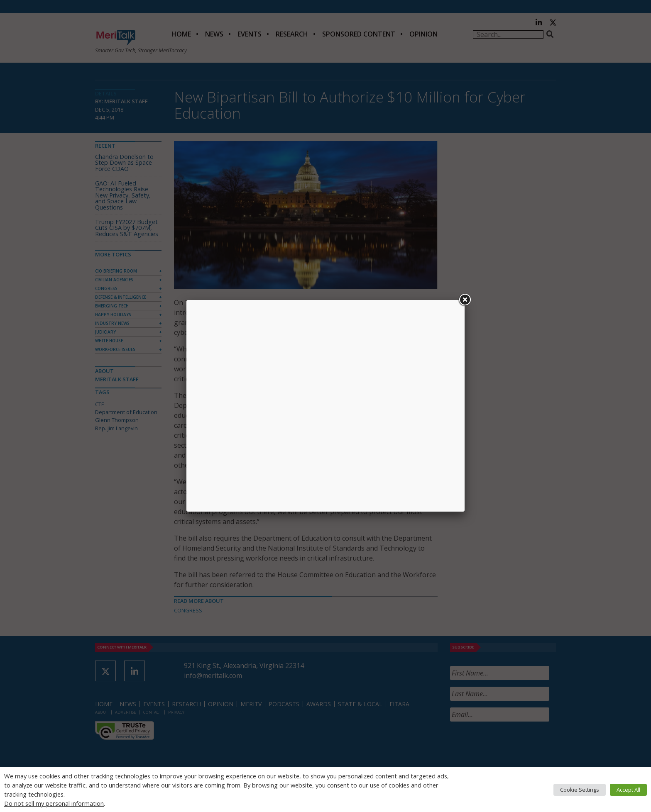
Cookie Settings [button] (580, 790)
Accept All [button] (628, 790)
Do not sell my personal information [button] (54, 803)
